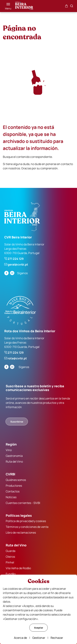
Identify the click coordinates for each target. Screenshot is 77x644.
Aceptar (39, 628)
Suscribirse (17, 422)
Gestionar (39, 638)
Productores (14, 486)
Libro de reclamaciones (21, 533)
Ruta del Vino (14, 462)
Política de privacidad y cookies (26, 521)
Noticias (11, 497)
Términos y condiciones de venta (27, 527)
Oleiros (10, 557)
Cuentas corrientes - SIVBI (23, 503)
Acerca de (20, 638)
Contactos (13, 491)
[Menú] (8, 6)
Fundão (11, 574)
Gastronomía (14, 456)
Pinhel (10, 562)
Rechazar (57, 638)
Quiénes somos (16, 480)
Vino (9, 450)
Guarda (11, 551)
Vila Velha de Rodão (18, 568)
